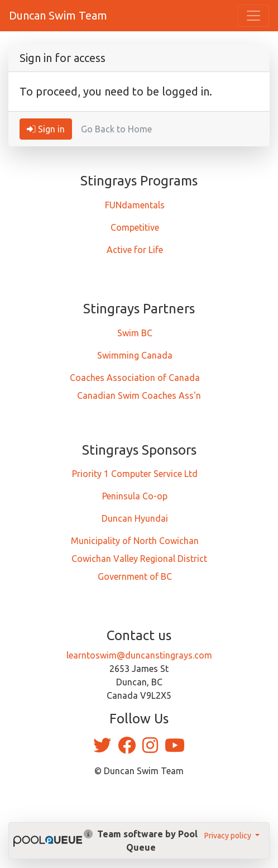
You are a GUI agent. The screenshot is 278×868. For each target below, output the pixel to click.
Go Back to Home (116, 129)
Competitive (135, 227)
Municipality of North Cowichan (135, 541)
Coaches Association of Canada (135, 378)
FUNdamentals (135, 205)
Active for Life (135, 250)
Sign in (46, 129)
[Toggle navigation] (253, 16)
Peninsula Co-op (135, 496)
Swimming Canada (135, 355)
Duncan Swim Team (58, 15)
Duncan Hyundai (135, 518)
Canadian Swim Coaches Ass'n (139, 395)
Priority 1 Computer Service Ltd (135, 474)
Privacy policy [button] (229, 836)
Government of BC (135, 576)
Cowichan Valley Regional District (139, 559)
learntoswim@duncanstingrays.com (139, 655)
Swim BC (135, 333)
